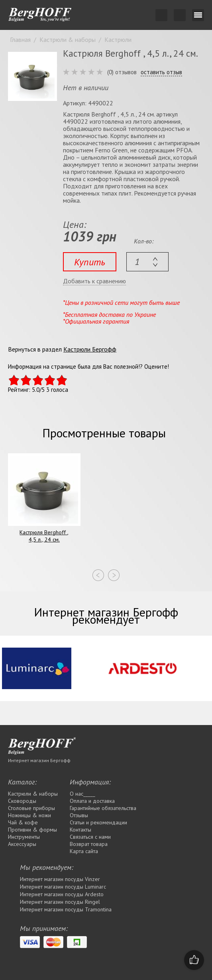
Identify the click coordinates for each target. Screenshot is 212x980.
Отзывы (79, 815)
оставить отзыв (161, 72)
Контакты (80, 830)
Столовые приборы (31, 808)
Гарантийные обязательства (103, 808)
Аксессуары (22, 844)
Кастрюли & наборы (33, 794)
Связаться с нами (90, 837)
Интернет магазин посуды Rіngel (60, 902)
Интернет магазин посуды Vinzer (60, 879)
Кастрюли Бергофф (90, 349)
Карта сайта (84, 851)
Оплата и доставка (92, 801)
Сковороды (22, 801)
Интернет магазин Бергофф (39, 760)
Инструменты (24, 837)
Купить (90, 262)
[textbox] (147, 262)
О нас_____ (82, 794)
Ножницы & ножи (29, 815)
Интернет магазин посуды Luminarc (63, 887)
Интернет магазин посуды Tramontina (66, 909)
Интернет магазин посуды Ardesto (62, 894)
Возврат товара (89, 844)
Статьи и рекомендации (98, 822)
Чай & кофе (23, 822)
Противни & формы (32, 830)
